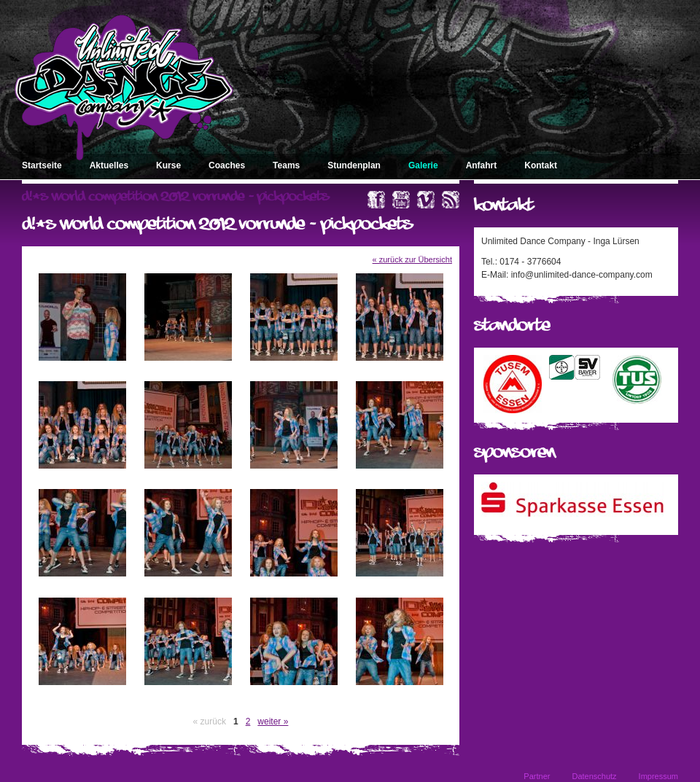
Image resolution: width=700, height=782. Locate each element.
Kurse (168, 165)
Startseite (42, 165)
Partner (537, 776)
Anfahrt (482, 165)
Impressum (658, 776)
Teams (286, 165)
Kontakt (541, 165)
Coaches (227, 165)
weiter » (273, 722)
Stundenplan (354, 165)
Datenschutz (594, 776)
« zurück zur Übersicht (412, 259)
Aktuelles (109, 165)
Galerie (423, 165)
